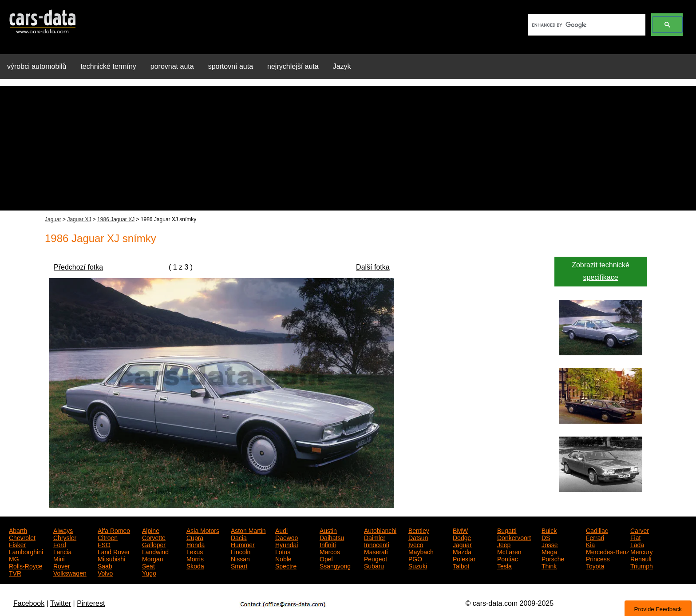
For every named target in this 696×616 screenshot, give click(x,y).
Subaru (374, 565)
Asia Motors (203, 530)
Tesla (504, 565)
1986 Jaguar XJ (116, 219)
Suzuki (418, 565)
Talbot (461, 565)
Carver (640, 530)
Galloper (154, 544)
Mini (59, 558)
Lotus (283, 551)
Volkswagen (70, 572)
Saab (105, 565)
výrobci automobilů (37, 66)
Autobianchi (380, 530)
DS (546, 537)
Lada (637, 544)
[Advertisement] (348, 148)
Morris (195, 558)
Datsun (418, 537)
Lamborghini (26, 551)
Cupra (195, 537)
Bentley (419, 530)
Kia (590, 544)
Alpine (151, 530)
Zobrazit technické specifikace (601, 271)
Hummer (243, 544)
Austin (328, 530)
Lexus (195, 551)
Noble (283, 558)
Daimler (375, 537)
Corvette (154, 537)
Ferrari (595, 537)
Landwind (155, 551)
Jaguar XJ (79, 219)
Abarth (18, 530)
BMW (460, 530)
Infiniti (328, 544)
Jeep (504, 544)
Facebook (29, 603)
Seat (148, 565)
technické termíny (108, 66)
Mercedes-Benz (608, 551)
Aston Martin (248, 530)
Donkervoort (514, 537)
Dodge (462, 537)
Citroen (108, 537)
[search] (586, 25)
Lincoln (241, 551)
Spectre (286, 565)
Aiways (63, 530)
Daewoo (287, 537)
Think (549, 565)
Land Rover (114, 551)
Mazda (462, 551)
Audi (281, 530)
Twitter (61, 603)
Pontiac (508, 558)
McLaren (509, 551)
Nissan (240, 558)
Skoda (195, 565)
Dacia (239, 537)
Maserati (376, 551)
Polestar (464, 558)
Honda (196, 544)
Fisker (17, 544)
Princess (598, 558)
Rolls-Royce (26, 565)
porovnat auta (172, 66)
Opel (326, 558)
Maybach (421, 551)
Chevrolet (22, 537)
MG (14, 558)
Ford (60, 544)
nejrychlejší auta (293, 66)
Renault (641, 558)
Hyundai (287, 544)
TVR (15, 572)
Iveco (416, 544)
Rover (61, 565)
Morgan (152, 558)
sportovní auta (231, 66)
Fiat (635, 537)
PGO (415, 558)
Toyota (595, 565)
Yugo (149, 572)
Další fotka (373, 267)
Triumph (642, 565)
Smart (239, 565)
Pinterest (91, 603)
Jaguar (53, 219)
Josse (550, 544)
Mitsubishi (111, 558)
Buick (549, 530)
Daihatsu (332, 537)
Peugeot (376, 558)
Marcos (330, 551)
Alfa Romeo (114, 530)
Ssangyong (335, 565)
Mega (549, 551)
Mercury (642, 551)
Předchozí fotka (78, 267)
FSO (104, 544)
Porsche (553, 558)
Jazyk (342, 66)
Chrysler (65, 537)
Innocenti (377, 544)
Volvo (105, 572)
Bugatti (507, 530)
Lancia (62, 551)
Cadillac (597, 530)
